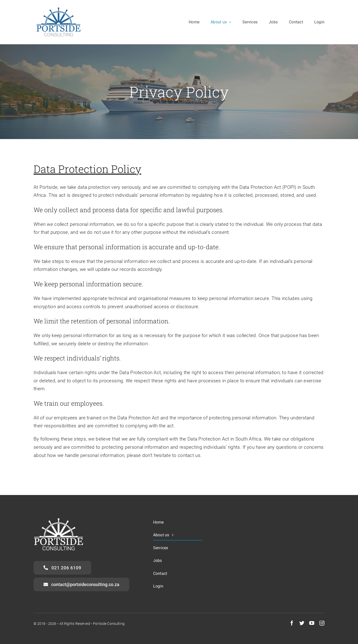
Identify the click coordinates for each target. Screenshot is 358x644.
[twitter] (302, 623)
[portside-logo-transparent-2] (58, 7)
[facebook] (292, 623)
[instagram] (322, 623)
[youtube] (312, 623)
